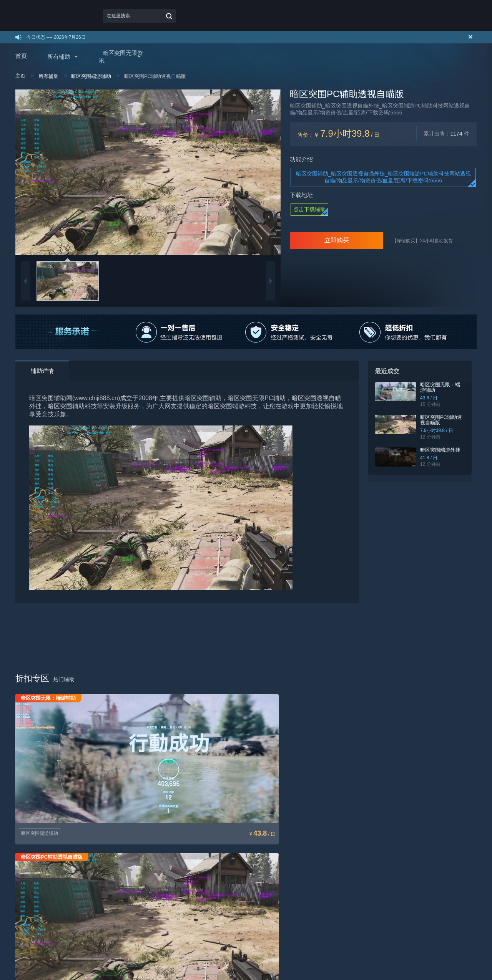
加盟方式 (98, 886)
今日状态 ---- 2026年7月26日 (56, 37)
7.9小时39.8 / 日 (437, 430)
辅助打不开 (175, 876)
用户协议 (246, 876)
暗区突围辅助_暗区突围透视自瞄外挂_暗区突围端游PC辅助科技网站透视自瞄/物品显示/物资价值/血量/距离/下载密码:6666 (383, 177)
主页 (20, 76)
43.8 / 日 (429, 398)
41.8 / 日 (429, 458)
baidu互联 (61, 944)
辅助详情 (42, 371)
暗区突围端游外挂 (440, 450)
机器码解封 (175, 896)
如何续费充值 (29, 896)
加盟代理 (98, 876)
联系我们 (320, 876)
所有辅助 (59, 57)
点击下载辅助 (309, 209)
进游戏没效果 (177, 886)
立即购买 (337, 240)
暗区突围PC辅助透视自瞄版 (444, 420)
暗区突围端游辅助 (91, 76)
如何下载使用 (29, 886)
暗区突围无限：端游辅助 (443, 387)
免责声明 (246, 886)
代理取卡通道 (103, 896)
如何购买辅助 (29, 876)
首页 (21, 56)
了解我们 (320, 886)
